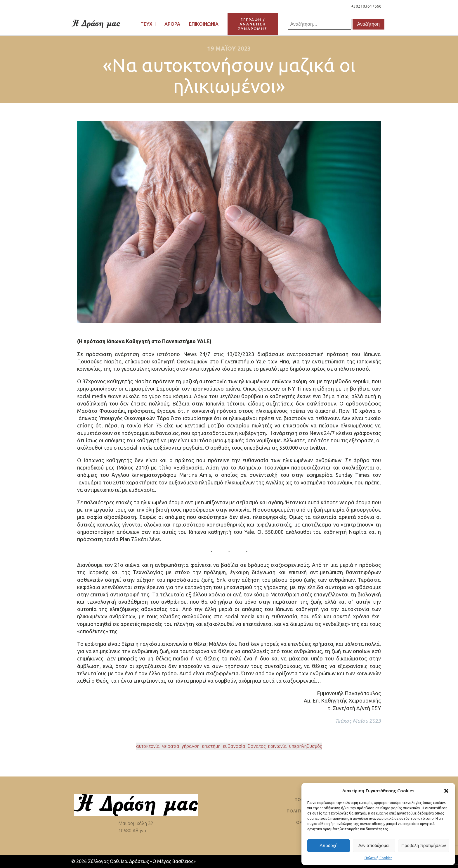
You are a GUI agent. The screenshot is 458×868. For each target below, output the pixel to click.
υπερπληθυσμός (306, 746)
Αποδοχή (328, 845)
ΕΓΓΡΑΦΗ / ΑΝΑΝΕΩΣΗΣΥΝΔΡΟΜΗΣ (253, 24)
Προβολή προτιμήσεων (424, 845)
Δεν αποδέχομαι (374, 845)
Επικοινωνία (204, 24)
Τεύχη (148, 24)
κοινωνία (277, 746)
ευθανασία (234, 746)
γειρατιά (171, 746)
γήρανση (191, 746)
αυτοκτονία (148, 746)
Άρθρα (172, 24)
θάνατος (257, 746)
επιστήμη (211, 746)
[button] (446, 791)
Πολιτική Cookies (378, 858)
